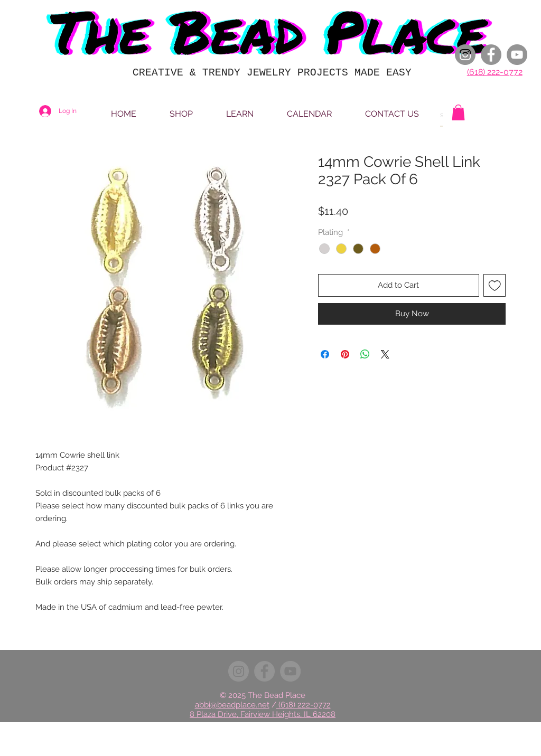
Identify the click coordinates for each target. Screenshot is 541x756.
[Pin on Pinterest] (345, 354)
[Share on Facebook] (325, 354)
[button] (458, 112)
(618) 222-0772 (495, 72)
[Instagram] (465, 55)
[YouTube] (517, 55)
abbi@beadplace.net (232, 705)
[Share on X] (385, 354)
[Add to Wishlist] (495, 285)
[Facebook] (491, 55)
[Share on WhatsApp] (365, 354)
